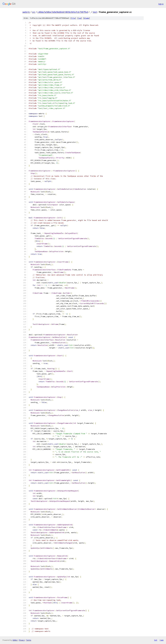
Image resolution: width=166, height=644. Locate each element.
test (95, 12)
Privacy (22, 640)
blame (87, 18)
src (34, 12)
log (80, 18)
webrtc (26, 12)
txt (156, 640)
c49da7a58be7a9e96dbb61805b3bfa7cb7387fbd (63, 12)
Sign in (161, 4)
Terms (29, 640)
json (162, 640)
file (73, 18)
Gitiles (15, 640)
